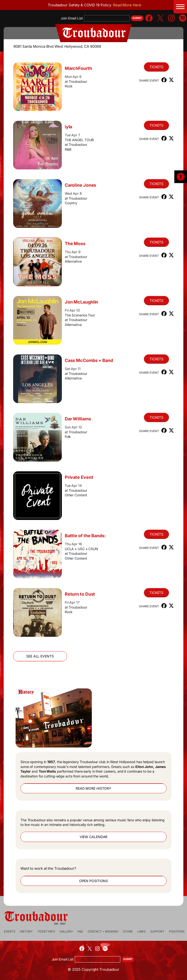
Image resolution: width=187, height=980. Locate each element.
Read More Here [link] (127, 5)
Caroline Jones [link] (81, 185)
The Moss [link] (75, 244)
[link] (181, 177)
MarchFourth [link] (78, 68)
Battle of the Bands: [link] (85, 536)
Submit (137, 18)
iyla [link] (69, 127)
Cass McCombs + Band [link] (89, 360)
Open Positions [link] (94, 881)
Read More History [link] (93, 788)
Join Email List (72, 18)
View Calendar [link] (94, 837)
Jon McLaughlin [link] (82, 302)
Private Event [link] (79, 477)
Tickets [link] (156, 67)
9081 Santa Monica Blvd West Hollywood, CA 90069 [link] (57, 46)
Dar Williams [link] (78, 419)
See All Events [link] (40, 656)
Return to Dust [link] (80, 594)
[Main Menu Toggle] (180, 7)
